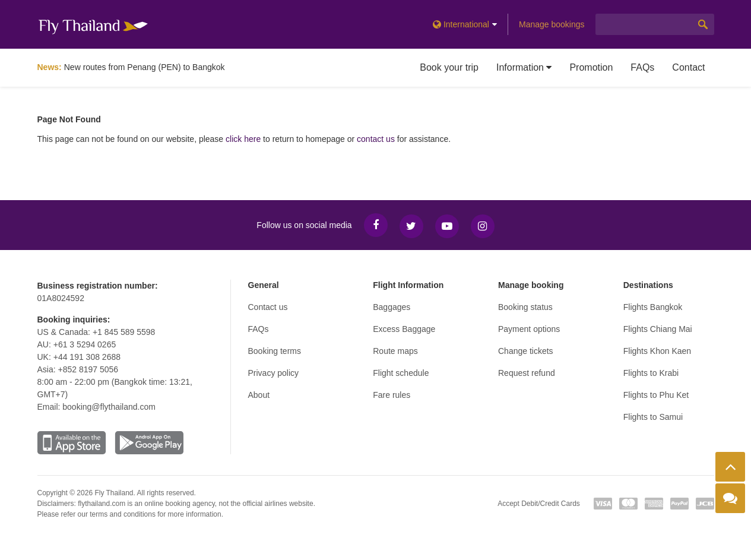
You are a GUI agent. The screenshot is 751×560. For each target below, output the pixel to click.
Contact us (268, 307)
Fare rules (392, 395)
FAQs (642, 67)
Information (524, 67)
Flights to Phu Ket (656, 395)
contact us (376, 139)
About (259, 395)
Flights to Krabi (651, 373)
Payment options (529, 329)
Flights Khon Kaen (657, 351)
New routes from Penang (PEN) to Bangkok (145, 67)
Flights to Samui (653, 417)
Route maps (395, 351)
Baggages (392, 307)
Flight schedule (401, 373)
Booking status (525, 307)
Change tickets (526, 351)
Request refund (527, 373)
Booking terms (275, 351)
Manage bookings (552, 24)
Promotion (591, 67)
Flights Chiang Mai (658, 329)
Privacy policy (274, 373)
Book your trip (449, 67)
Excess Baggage (404, 329)
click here (243, 139)
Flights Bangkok (653, 307)
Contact (688, 67)
